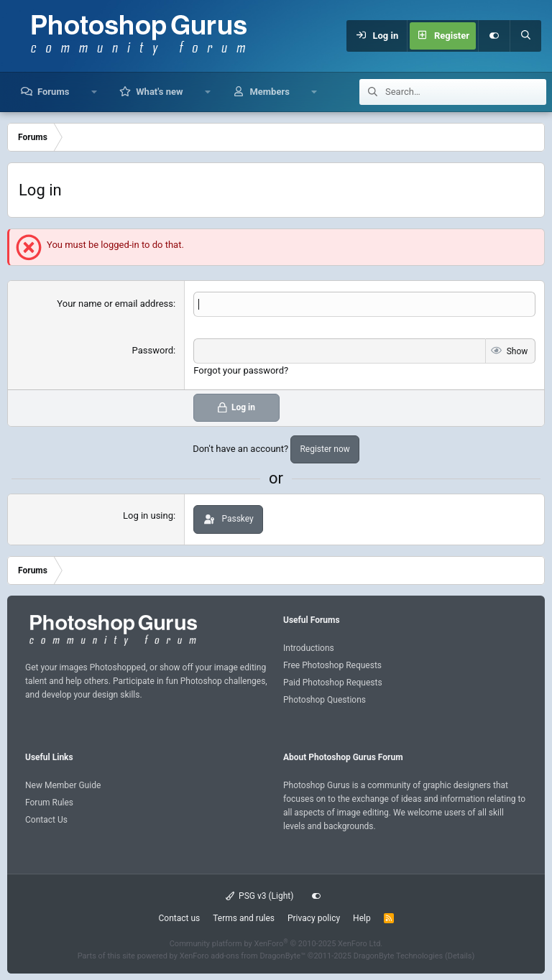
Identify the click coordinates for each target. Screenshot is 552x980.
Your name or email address (115, 304)
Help (362, 918)
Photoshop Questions (325, 700)
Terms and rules (244, 918)
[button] (94, 92)
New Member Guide (63, 785)
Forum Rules (49, 802)
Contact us (179, 918)
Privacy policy (314, 918)
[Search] (525, 36)
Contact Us (46, 820)
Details (460, 956)
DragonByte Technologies (399, 956)
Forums (53, 92)
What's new (159, 92)
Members (269, 92)
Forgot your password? (241, 370)
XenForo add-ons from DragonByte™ (243, 956)
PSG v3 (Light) (260, 896)
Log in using (148, 516)
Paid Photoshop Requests (333, 683)
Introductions (309, 647)
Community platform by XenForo (276, 943)
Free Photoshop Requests (332, 665)
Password (153, 350)
